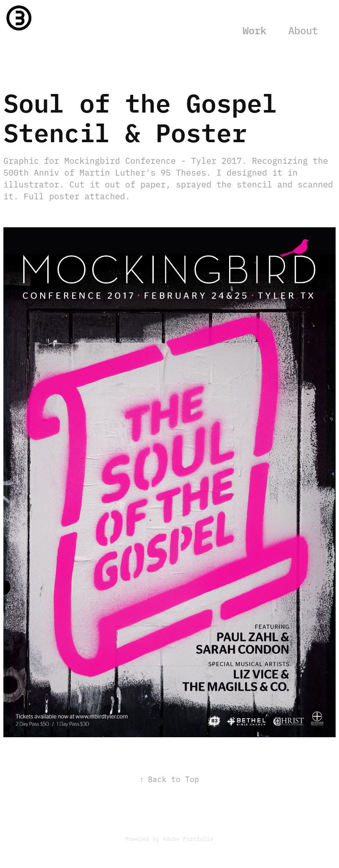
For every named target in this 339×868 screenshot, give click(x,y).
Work (254, 30)
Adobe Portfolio (188, 838)
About (303, 30)
